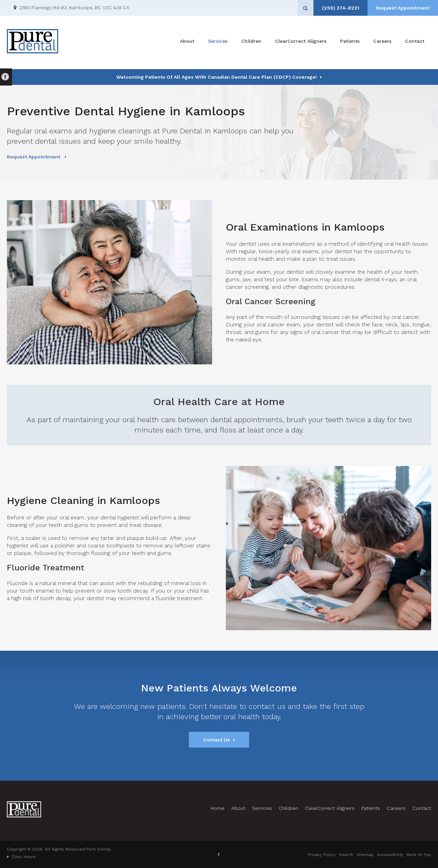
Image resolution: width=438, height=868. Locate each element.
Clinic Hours (23, 857)
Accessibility (390, 855)
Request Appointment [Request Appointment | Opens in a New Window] (402, 8)
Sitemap (365, 855)
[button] (411, 119)
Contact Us (217, 740)
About (187, 42)
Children (251, 42)
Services (218, 42)
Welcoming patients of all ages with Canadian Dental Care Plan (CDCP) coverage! (217, 77)
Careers (382, 42)
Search (346, 855)
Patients (350, 42)
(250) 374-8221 (338, 8)
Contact (415, 42)
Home (218, 808)
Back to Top (419, 855)
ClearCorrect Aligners (301, 42)
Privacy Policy (322, 855)
